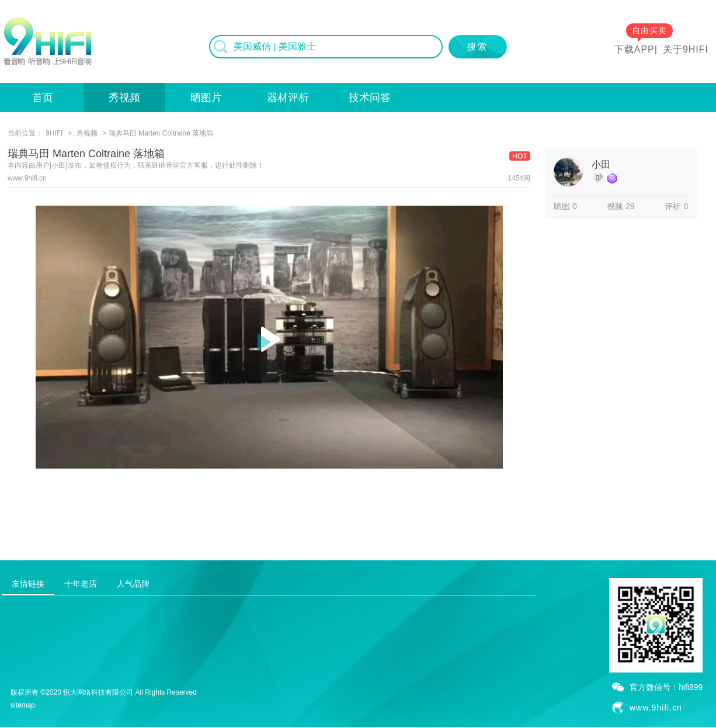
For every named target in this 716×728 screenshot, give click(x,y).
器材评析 (288, 98)
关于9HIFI (686, 49)
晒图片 (206, 98)
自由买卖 (649, 30)
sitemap (23, 705)
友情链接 (28, 584)
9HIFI (54, 133)
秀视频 (124, 98)
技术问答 (370, 98)
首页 (43, 98)
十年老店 (81, 584)
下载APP (635, 49)
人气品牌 (133, 584)
